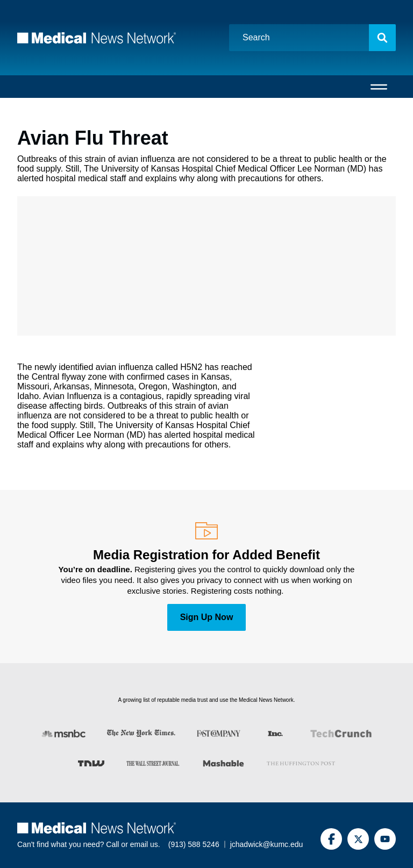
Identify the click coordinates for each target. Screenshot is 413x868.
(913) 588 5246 (194, 844)
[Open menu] (379, 87)
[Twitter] (358, 839)
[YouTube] (385, 839)
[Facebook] (331, 839)
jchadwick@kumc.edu (267, 844)
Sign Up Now (207, 617)
